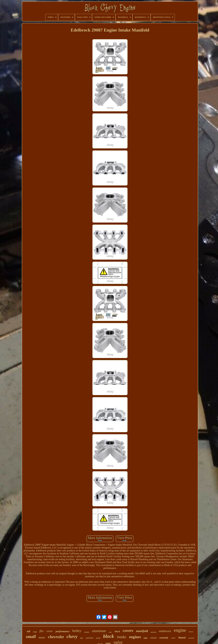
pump (98, 638)
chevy (72, 636)
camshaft (164, 638)
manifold (142, 631)
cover (50, 631)
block (109, 636)
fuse (82, 638)
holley (77, 631)
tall (29, 631)
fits (42, 631)
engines (135, 637)
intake (122, 637)
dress (191, 632)
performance (63, 631)
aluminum (99, 631)
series (110, 632)
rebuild (153, 638)
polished (191, 638)
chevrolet (56, 637)
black (117, 631)
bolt (146, 638)
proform (90, 638)
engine (180, 630)
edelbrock (165, 631)
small (31, 637)
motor (42, 637)
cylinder (87, 632)
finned (182, 638)
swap (35, 632)
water (173, 638)
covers (128, 631)
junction (153, 632)
